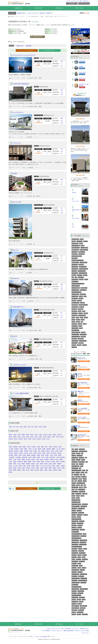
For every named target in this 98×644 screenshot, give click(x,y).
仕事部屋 (81, 487)
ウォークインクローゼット (76, 470)
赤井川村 (11, 453)
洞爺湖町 (59, 464)
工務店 (41, 13)
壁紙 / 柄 (79, 564)
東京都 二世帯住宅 (75, 307)
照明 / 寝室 (81, 602)
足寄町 (63, 468)
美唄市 (15, 437)
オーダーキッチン (83, 334)
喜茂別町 (16, 451)
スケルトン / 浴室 (81, 508)
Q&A (81, 1)
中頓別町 (52, 459)
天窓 (86, 472)
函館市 (10, 435)
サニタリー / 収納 (84, 506)
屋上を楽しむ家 (83, 294)
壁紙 (76, 489)
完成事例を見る (18, 8)
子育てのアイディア (75, 330)
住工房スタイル (82, 78)
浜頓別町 (46, 459)
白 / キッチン (74, 591)
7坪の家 (73, 318)
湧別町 (15, 464)
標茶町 (32, 470)
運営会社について (84, 628)
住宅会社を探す (39, 8)
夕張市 (40, 435)
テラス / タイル (83, 536)
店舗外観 (82, 496)
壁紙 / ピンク (74, 564)
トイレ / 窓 (74, 511)
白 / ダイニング (74, 580)
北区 (14, 427)
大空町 (37, 464)
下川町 (43, 457)
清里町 (43, 462)
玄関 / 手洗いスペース (76, 506)
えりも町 (42, 466)
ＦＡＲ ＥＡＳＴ (17, 143)
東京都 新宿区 (80, 309)
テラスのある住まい (75, 294)
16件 (62, 180)
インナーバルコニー (83, 544)
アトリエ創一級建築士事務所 (20, 393)
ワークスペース (75, 343)
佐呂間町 (63, 462)
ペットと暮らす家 (75, 267)
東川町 (56, 455)
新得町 (15, 468)
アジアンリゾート (75, 341)
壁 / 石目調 (84, 568)
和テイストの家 (76, 218)
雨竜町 (16, 455)
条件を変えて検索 (37, 37)
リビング (73, 460)
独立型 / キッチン (81, 462)
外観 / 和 (73, 453)
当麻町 (38, 455)
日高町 (20, 466)
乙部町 (21, 449)
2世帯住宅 (74, 241)
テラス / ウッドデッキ (76, 536)
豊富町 (61, 459)
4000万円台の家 (81, 254)
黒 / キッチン (74, 593)
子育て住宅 (85, 241)
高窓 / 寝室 (80, 604)
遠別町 (33, 459)
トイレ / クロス (74, 513)
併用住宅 (82, 246)
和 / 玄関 (85, 549)
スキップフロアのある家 (84, 269)
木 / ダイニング (83, 583)
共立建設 (14, 173)
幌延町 (26, 462)
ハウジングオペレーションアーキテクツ (24, 55)
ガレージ (85, 479)
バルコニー (78, 472)
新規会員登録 (72, 3)
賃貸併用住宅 (74, 339)
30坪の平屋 (79, 345)
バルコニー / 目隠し (75, 542)
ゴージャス (74, 483)
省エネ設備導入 (75, 315)
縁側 (81, 475)
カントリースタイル (83, 341)
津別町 (34, 462)
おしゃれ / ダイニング (76, 583)
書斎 (85, 485)
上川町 (51, 455)
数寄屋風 (78, 485)
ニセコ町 (58, 449)
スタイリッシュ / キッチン (76, 595)
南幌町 (16, 453)
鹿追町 (10, 468)
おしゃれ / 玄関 (80, 456)
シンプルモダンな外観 (83, 451)
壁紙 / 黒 (73, 559)
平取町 (24, 466)
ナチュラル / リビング (76, 578)
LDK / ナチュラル (75, 553)
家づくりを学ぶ (80, 8)
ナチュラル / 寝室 (75, 602)
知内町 (29, 447)
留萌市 (54, 435)
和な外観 (85, 324)
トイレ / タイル (81, 513)
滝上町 (19, 464)
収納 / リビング (74, 576)
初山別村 (28, 459)
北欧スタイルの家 (83, 290)
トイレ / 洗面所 (74, 508)
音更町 (53, 466)
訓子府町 (53, 462)
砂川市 (62, 437)
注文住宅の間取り (75, 243)
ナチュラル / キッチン (84, 589)
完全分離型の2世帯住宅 (76, 332)
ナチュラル (80, 481)
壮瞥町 (46, 464)
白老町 (50, 464)
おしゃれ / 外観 (82, 449)
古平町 (52, 451)
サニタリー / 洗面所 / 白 (76, 500)
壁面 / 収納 (74, 517)
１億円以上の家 (75, 258)
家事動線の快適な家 (75, 250)
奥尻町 (26, 449)
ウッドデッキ (76, 475)
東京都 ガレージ (75, 298)
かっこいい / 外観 (75, 451)
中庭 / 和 (84, 534)
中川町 (58, 457)
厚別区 (36, 427)
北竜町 (20, 455)
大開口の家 (81, 279)
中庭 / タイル (82, 530)
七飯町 (38, 447)
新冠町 (29, 466)
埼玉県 (84, 311)
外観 (73, 449)
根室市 (49, 437)
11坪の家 (73, 320)
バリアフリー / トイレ (82, 271)
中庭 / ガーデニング (75, 532)
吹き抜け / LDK (81, 551)
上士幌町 (63, 466)
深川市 (16, 439)
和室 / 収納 (79, 614)
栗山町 (39, 453)
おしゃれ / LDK (74, 551)
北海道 (42, 16)
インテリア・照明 (82, 489)
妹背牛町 (59, 453)
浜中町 (28, 470)
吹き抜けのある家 (75, 279)
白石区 (21, 427)
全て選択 (12, 51)
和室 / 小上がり (85, 614)
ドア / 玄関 (74, 456)
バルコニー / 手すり (83, 540)
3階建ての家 (74, 275)
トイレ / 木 (74, 515)
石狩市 (44, 439)
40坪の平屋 (74, 345)
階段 (84, 475)
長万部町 (55, 447)
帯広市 (32, 435)
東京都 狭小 (82, 303)
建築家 (48, 13)
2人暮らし (85, 275)
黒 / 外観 (78, 498)
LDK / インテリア (82, 553)
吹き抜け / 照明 (74, 549)
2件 (61, 66)
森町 (46, 447)
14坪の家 (73, 322)
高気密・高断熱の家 (75, 239)
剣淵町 (38, 457)
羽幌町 (23, 459)
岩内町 (35, 451)
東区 (17, 427)
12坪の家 (83, 320)
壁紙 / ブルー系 (85, 559)
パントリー (74, 523)
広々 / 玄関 (80, 549)
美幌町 (30, 462)
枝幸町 (57, 459)
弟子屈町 (37, 470)
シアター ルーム (75, 265)
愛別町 (47, 455)
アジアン (73, 485)
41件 (62, 284)
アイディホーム (82, 61)
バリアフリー (74, 271)
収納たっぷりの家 (75, 282)
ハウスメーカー (31, 13)
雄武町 (33, 464)
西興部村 (28, 464)
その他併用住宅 (81, 339)
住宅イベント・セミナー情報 (82, 631)
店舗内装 (73, 496)
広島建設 (81, 66)
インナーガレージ (75, 328)
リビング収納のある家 (76, 286)
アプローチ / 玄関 (75, 458)
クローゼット (82, 521)
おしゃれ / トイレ (75, 468)
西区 (32, 427)
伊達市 (34, 439)
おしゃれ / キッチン (75, 589)
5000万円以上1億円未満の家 (77, 256)
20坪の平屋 (85, 345)
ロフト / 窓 (80, 528)
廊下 (82, 485)
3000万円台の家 (75, 254)
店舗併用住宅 (83, 337)
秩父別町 (11, 455)
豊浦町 (42, 464)
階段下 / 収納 (80, 525)
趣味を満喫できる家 (75, 262)
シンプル (85, 481)
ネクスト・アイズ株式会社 (41, 636)
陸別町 (10, 470)
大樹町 (37, 468)
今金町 (30, 449)
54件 (62, 118)
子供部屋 (81, 328)
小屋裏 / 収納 (74, 525)
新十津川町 (53, 453)
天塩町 (37, 459)
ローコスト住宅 (75, 252)
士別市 (36, 437)
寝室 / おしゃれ (82, 597)
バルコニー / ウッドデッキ (76, 538)
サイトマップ (76, 628)
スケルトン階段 (75, 479)
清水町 (19, 468)
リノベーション (85, 633)
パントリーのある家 (75, 290)
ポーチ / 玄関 (81, 458)
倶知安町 (26, 451)
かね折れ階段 (78, 477)
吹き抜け (82, 472)
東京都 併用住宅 (75, 305)
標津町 (60, 470)
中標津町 (55, 470)
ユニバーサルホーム (18, 112)
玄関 (82, 453)
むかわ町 (15, 466)
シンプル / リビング (75, 574)
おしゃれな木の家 (75, 296)
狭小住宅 (74, 192)
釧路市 (28, 435)
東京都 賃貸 (79, 301)
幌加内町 (63, 457)
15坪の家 (78, 322)
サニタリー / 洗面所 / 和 (76, 502)
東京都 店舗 (74, 301)
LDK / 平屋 (85, 555)
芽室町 (23, 468)
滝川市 (58, 437)
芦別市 (19, 437)
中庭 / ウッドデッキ (75, 530)
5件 (61, 342)
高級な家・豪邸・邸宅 (76, 248)
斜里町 (38, 462)
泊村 (39, 451)
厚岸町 (23, 470)
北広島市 (39, 439)
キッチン (83, 460)
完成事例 (19, 13)
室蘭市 (23, 435)
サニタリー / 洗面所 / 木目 (76, 504)
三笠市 (45, 437)
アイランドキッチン (75, 334)
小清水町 (48, 462)
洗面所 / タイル (85, 504)
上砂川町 (26, 453)
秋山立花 (14, 336)
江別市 (23, 437)
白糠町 (46, 470)
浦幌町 (15, 470)
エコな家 (81, 296)
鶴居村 (42, 470)
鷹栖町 (29, 455)
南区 (29, 427)
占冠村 (30, 457)
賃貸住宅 (81, 243)
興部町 (23, 464)
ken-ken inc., (16, 278)
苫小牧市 (59, 435)
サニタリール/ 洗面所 (76, 466)
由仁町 (31, 453)
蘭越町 (53, 449)
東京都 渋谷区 (74, 311)
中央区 (10, 427)
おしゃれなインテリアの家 (76, 292)
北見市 (36, 435)
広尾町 (42, 468)
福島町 (24, 447)
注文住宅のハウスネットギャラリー (16, 16)
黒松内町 (49, 449)
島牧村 (39, 449)
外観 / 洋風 (78, 453)
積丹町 (48, 451)
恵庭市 (30, 439)
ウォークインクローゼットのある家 (78, 284)
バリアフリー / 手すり (83, 273)
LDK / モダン (74, 555)
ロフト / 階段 (74, 528)
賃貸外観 (73, 498)
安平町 (10, 466)
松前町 (20, 447)
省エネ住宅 (81, 313)
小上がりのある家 (75, 269)
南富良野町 (24, 457)
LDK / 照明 (80, 555)
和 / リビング (82, 570)
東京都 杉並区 (74, 309)
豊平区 (25, 427)
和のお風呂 (80, 324)
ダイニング (78, 460)
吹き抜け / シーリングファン (77, 547)
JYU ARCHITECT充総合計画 (20, 84)
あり (62, 92)
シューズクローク (75, 521)
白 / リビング (74, 572)
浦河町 (33, 466)
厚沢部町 (16, 449)
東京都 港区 (82, 307)
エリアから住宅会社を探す (33, 16)
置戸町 (58, 462)
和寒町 (34, 457)
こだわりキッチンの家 (76, 246)
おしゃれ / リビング (83, 574)
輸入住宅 (86, 279)
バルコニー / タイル (75, 540)
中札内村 (28, 468)
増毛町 (10, 459)
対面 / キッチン (74, 462)
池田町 (50, 468)
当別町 (10, 447)
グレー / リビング (84, 578)
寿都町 (44, 449)
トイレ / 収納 (79, 511)
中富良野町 (18, 457)
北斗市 (48, 439)
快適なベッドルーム (83, 267)
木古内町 (34, 447)
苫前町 (19, 459)
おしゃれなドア (78, 494)
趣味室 (85, 487)
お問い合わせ (86, 1)
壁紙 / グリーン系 (75, 561)
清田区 (45, 427)
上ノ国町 (11, 449)
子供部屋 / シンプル (75, 606)
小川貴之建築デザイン (18, 307)
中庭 (87, 470)
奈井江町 (21, 453)
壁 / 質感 (79, 568)
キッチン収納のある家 (76, 288)
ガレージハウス (76, 201)
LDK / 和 (79, 557)
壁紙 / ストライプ (75, 566)
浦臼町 (48, 453)
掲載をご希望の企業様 (69, 631)
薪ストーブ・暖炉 (75, 492)
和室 (82, 322)
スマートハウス (75, 313)
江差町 (60, 447)
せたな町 (35, 449)
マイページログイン (84, 3)
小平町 (15, 459)
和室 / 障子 (74, 614)
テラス (73, 472)
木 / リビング (80, 572)
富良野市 (21, 439)
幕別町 (46, 468)
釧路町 (19, 470)
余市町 (61, 451)
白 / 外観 (76, 449)
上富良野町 (12, 457)
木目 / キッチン (80, 593)
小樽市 (15, 435)
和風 (76, 481)
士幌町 (58, 466)
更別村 (33, 468)
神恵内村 (43, 451)
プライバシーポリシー (57, 631)
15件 (62, 61)
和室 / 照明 (74, 612)
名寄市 (40, 437)
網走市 (50, 435)
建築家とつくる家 (82, 252)
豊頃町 (54, 468)
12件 (62, 213)
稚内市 (10, 437)
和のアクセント (75, 326)
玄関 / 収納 (85, 515)
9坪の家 (82, 318)
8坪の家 (77, 318)
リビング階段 (84, 477)
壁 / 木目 (81, 566)
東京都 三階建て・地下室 (83, 305)
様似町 (37, 466)
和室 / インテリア (80, 612)
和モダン (80, 326)
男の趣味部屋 (81, 343)
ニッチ (73, 494)
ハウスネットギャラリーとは (72, 1)
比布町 (43, 455)
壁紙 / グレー (78, 559)
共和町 (31, 451)
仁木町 (57, 451)
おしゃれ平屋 (74, 347)
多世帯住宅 (83, 332)
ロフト (84, 470)
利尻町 (15, 462)
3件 (61, 208)
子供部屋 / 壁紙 (74, 610)
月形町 (44, 453)
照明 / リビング (81, 576)
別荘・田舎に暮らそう (84, 250)
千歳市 (53, 437)
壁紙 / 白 (84, 557)
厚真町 (54, 464)
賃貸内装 (78, 496)
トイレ (82, 466)
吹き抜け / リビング (75, 570)
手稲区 (40, 427)
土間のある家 (81, 265)
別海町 (50, 470)
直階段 (73, 477)
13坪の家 (78, 320)
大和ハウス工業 (16, 202)
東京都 (85, 296)
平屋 (73, 227)
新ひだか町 (48, 466)
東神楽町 (34, 455)
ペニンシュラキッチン (76, 337)
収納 (80, 468)
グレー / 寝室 (74, 604)
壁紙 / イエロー (82, 561)
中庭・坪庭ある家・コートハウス (78, 260)
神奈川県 (80, 311)
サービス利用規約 (46, 631)
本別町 (59, 468)
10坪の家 (86, 318)
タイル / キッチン (75, 597)
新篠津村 (15, 447)
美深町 (47, 457)
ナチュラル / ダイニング (83, 580)
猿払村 (42, 459)
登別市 (26, 439)
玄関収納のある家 (84, 288)
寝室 (87, 462)
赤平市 (28, 437)
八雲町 (50, 447)
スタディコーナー (75, 487)
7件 (61, 317)
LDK (86, 458)
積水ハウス (15, 250)
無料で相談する (59, 8)
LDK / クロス (74, 557)
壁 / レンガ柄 (74, 568)
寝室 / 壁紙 (79, 600)
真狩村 (63, 449)
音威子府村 (52, 457)
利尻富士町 (20, 462)
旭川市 (19, 435)
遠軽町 (10, 464)
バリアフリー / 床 (75, 273)
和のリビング (74, 324)
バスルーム (81, 464)
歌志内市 (11, 439)
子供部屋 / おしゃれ (75, 608)
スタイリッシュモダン (81, 483)
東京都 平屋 (81, 298)
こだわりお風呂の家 (84, 262)
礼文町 (10, 462)
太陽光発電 (86, 313)
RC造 (76, 277)
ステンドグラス (82, 492)
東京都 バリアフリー (75, 303)
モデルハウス (80, 275)
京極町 (21, 451)
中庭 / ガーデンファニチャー (77, 534)
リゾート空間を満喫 (84, 248)
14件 (62, 289)
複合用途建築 (85, 494)
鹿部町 (43, 447)
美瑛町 (60, 455)
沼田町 (24, 455)
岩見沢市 (45, 435)
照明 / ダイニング (75, 585)
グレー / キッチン (81, 591)
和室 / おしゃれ (81, 610)
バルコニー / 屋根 (83, 542)
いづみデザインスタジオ (19, 365)
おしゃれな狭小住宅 (82, 315)
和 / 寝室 (84, 600)
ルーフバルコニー (75, 544)
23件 (62, 90)
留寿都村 (11, 451)
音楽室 (73, 489)
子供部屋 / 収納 (83, 608)
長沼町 (35, 453)
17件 (62, 94)
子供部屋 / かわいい (83, 606)
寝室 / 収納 (79, 517)
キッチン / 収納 (80, 515)
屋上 (73, 481)
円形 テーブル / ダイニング (76, 587)
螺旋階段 (80, 479)
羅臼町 (10, 472)
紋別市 (32, 437)
